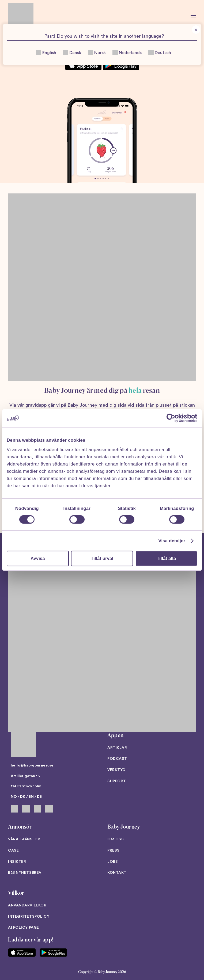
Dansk (72, 52)
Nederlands (127, 52)
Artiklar (117, 748)
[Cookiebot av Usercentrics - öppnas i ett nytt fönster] (174, 418)
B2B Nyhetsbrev (25, 873)
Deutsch (160, 52)
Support (117, 781)
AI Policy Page (24, 928)
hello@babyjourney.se (32, 765)
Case (13, 851)
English (46, 52)
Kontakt (117, 873)
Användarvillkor (27, 905)
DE (39, 797)
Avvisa (38, 558)
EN (31, 797)
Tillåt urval (102, 558)
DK (23, 797)
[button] (193, 15)
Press (114, 851)
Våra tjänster (24, 839)
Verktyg (116, 770)
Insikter (17, 862)
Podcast (117, 759)
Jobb (112, 862)
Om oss (116, 839)
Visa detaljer (172, 541)
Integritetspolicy (29, 917)
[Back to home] (21, 15)
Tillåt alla (166, 558)
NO (14, 797)
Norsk (97, 52)
